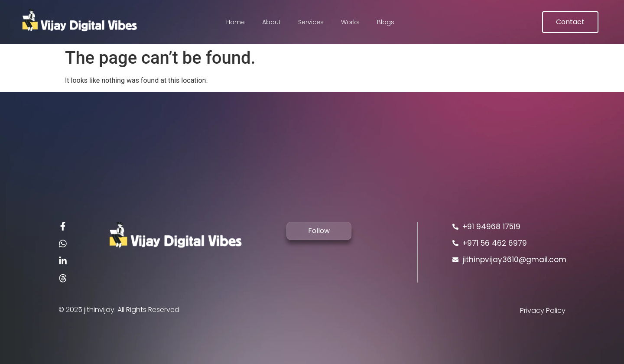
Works (350, 22)
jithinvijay (99, 310)
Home (236, 22)
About (271, 22)
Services (311, 22)
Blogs (386, 22)
